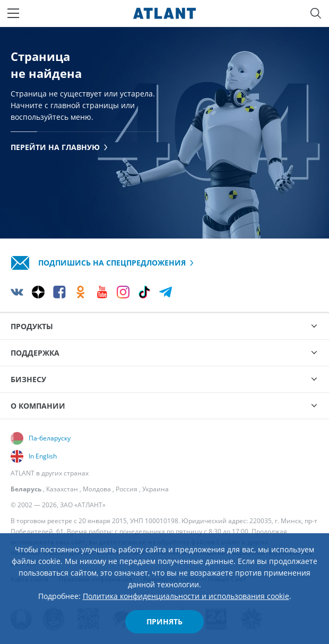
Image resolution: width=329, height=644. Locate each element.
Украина (155, 489)
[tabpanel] (164, 133)
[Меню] (13, 13)
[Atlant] (164, 13)
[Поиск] (316, 13)
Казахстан (62, 489)
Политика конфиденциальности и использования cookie (186, 596)
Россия (127, 489)
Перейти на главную (59, 147)
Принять (164, 621)
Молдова (97, 489)
